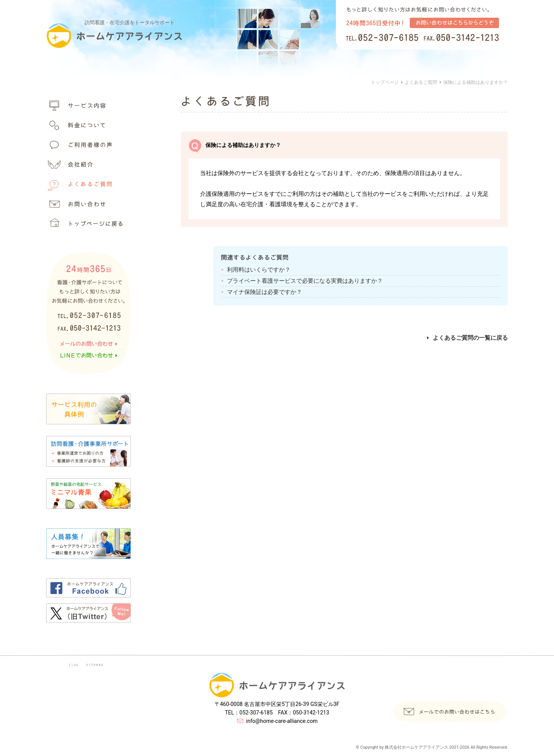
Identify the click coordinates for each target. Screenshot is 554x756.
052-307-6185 (256, 713)
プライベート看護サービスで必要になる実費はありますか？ (305, 281)
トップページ (385, 82)
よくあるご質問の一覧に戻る (467, 338)
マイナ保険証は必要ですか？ (264, 292)
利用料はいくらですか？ (259, 270)
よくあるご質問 (421, 82)
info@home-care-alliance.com (282, 721)
